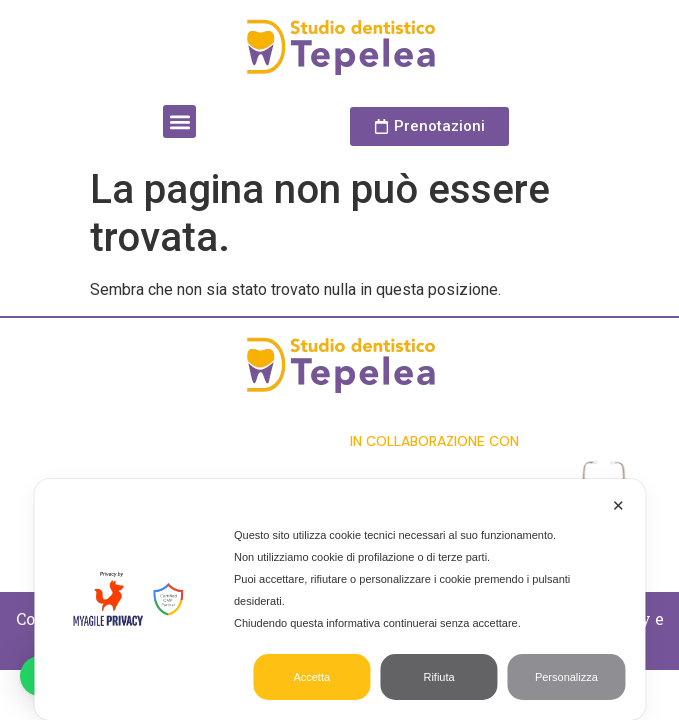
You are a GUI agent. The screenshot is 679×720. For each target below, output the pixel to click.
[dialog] (339, 599)
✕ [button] (618, 505)
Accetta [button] (311, 677)
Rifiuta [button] (438, 677)
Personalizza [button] (566, 677)
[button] (179, 121)
